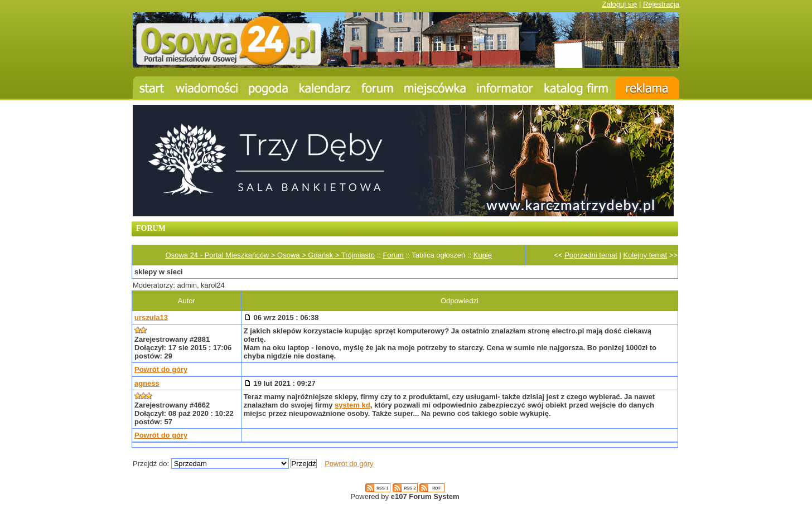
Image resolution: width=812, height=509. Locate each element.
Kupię (483, 255)
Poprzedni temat (591, 255)
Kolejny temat (645, 255)
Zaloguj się (619, 4)
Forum (393, 255)
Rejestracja (661, 4)
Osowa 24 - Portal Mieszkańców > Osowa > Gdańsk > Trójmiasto (270, 255)
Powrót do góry (161, 369)
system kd (352, 405)
